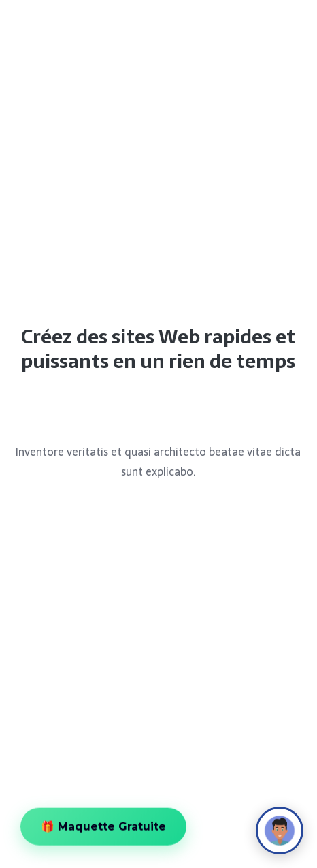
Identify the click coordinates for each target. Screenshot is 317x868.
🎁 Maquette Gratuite (103, 829)
